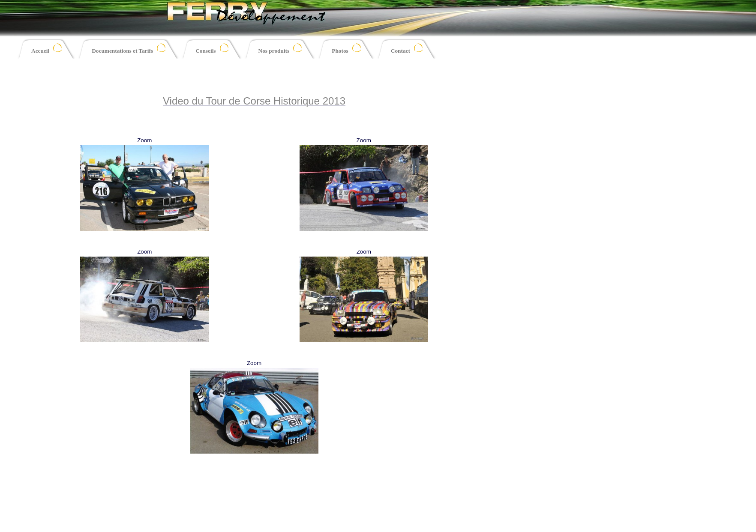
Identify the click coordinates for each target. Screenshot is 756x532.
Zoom (144, 140)
